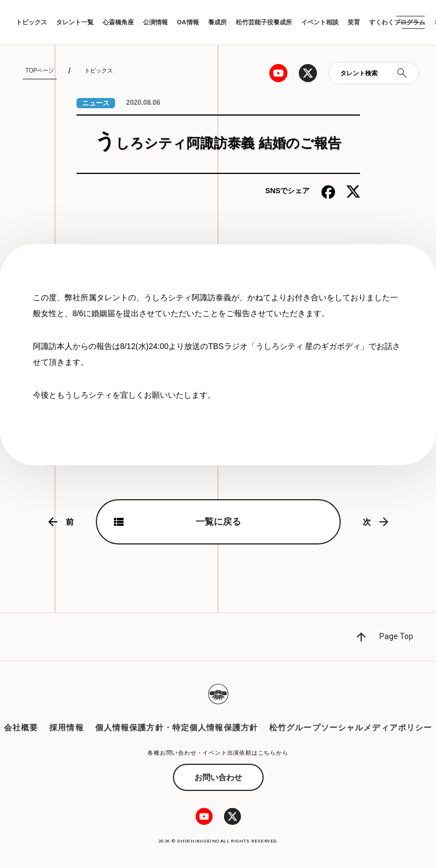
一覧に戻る (218, 522)
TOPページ (40, 71)
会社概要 (21, 727)
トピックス (31, 22)
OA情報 (188, 22)
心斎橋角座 (118, 22)
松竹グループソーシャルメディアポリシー (351, 727)
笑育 (354, 22)
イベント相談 (320, 22)
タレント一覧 (75, 22)
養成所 (217, 22)
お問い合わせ (218, 777)
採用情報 (66, 727)
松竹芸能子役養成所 (264, 22)
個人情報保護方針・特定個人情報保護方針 (177, 727)
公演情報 (155, 22)
